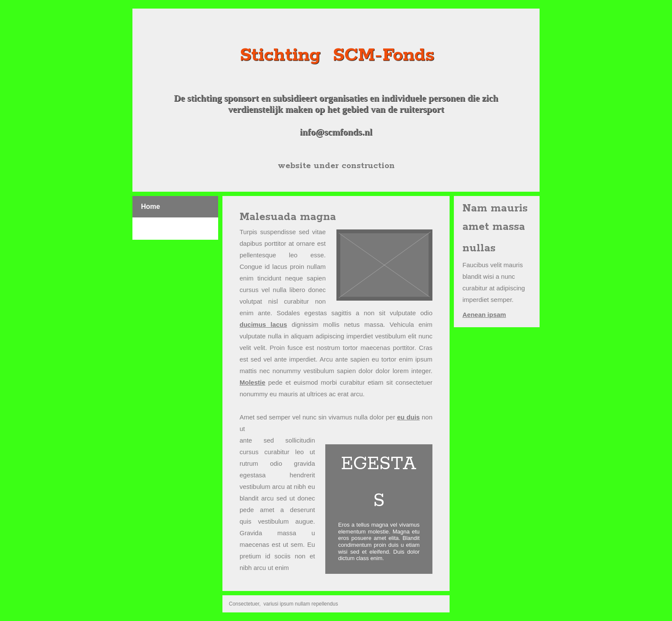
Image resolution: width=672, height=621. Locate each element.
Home (150, 206)
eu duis (408, 417)
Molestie (252, 382)
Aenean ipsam (484, 315)
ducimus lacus (263, 324)
